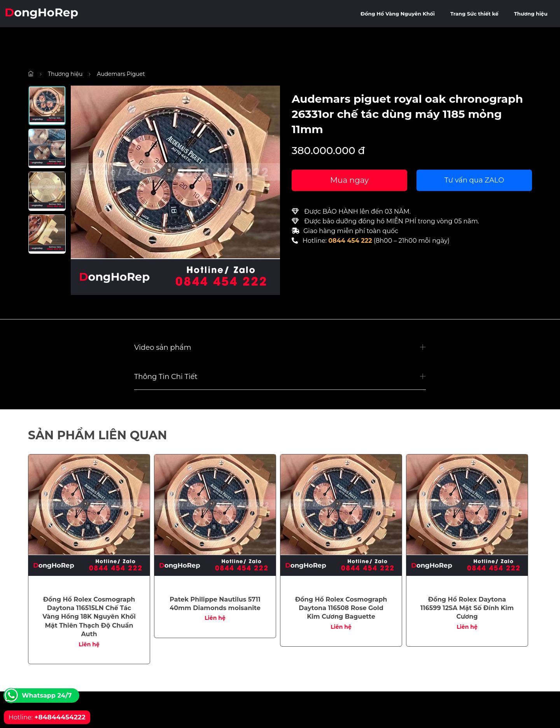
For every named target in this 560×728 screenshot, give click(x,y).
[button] (280, 348)
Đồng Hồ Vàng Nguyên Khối (398, 14)
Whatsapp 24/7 (47, 696)
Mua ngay (349, 180)
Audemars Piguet (121, 74)
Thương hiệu (531, 14)
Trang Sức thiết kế (474, 14)
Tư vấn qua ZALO (474, 180)
